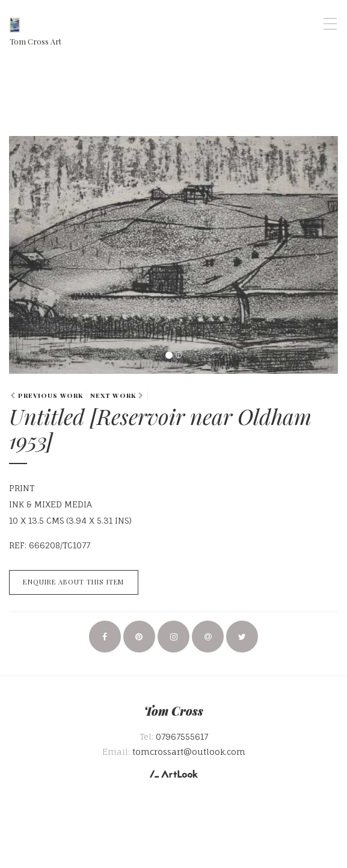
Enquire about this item (73, 582)
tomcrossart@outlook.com (189, 752)
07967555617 (182, 736)
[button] (34, 255)
